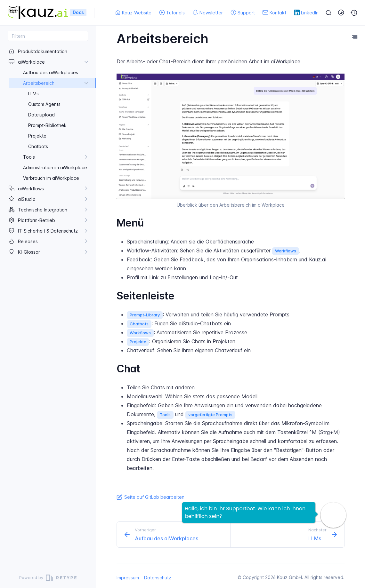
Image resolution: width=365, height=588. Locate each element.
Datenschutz (158, 578)
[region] (48, 304)
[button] (354, 13)
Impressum (128, 578)
